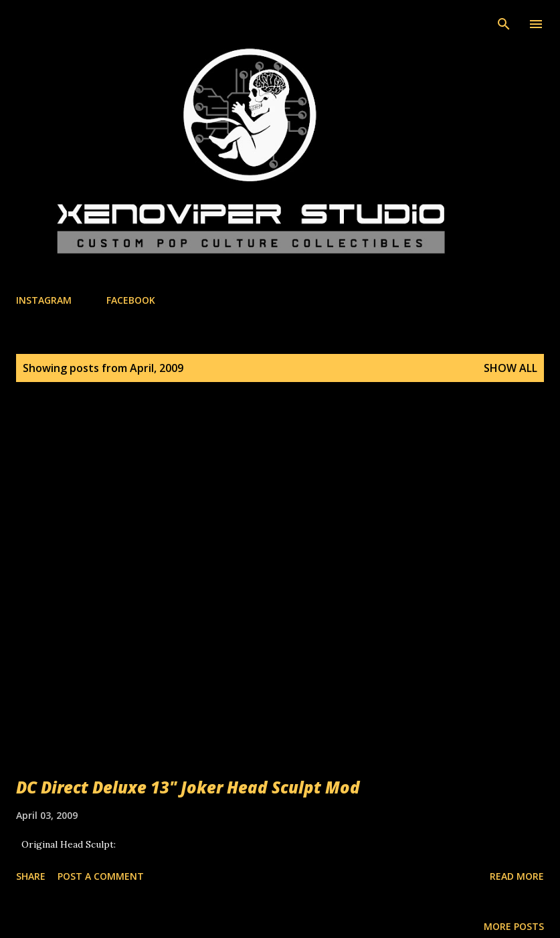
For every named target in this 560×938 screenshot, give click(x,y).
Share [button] (31, 876)
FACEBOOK (131, 300)
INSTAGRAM (44, 300)
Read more (517, 876)
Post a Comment (101, 876)
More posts (514, 926)
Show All (510, 368)
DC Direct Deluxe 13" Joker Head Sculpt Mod (188, 787)
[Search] (504, 24)
